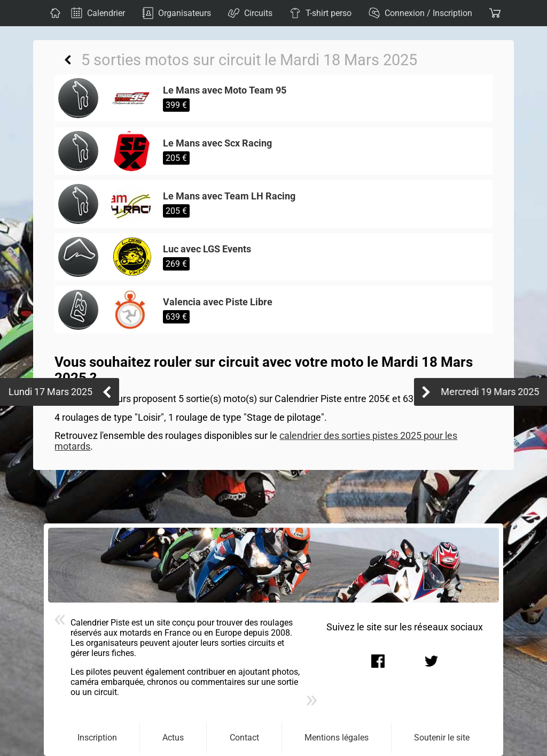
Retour (68, 60)
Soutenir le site (442, 738)
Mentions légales (337, 738)
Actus (173, 738)
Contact (244, 738)
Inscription (97, 738)
